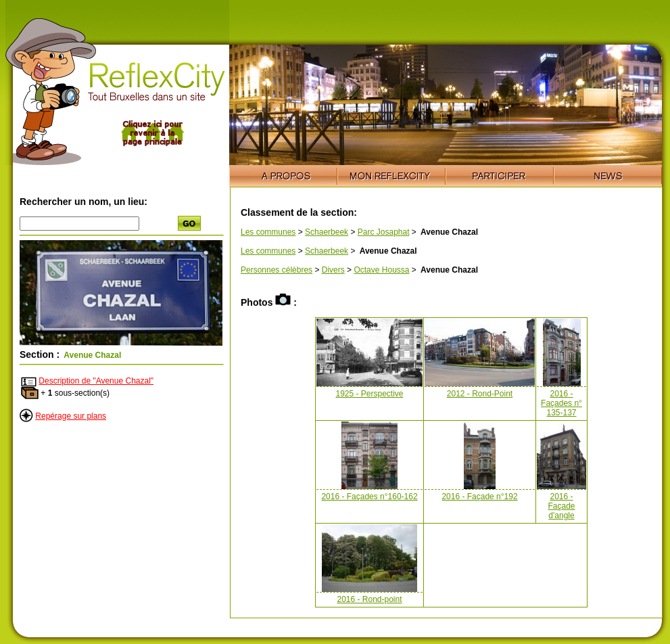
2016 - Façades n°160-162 (369, 497)
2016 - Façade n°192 (479, 497)
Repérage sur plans (71, 416)
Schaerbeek (327, 232)
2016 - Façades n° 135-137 (561, 403)
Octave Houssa (381, 270)
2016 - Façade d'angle (561, 506)
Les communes (268, 232)
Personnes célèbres (277, 270)
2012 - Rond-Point (480, 394)
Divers (333, 270)
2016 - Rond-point (369, 599)
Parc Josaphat (384, 232)
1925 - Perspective (369, 394)
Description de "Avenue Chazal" (96, 381)
